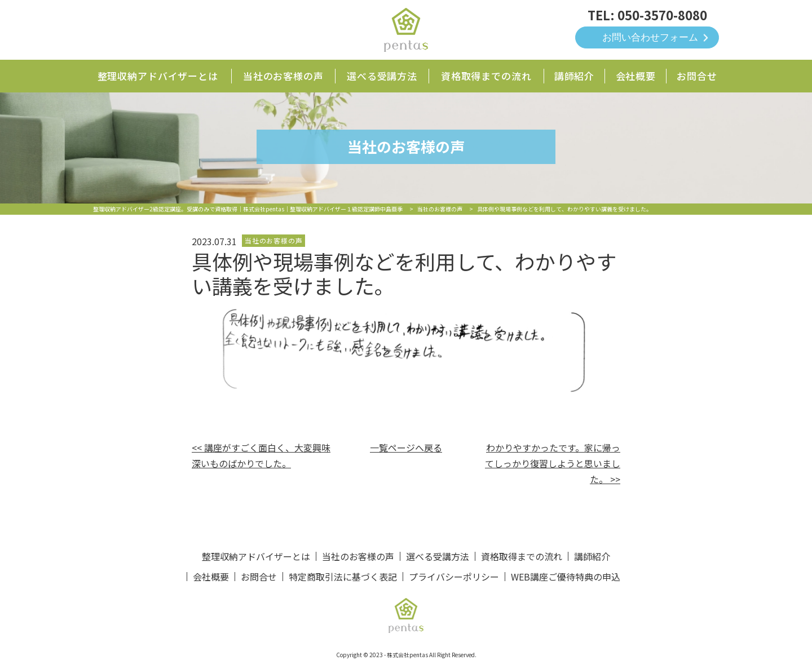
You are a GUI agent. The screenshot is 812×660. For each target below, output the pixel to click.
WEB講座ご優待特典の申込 (566, 577)
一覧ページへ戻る (406, 448)
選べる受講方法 (382, 76)
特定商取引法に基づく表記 (343, 577)
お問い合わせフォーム (650, 37)
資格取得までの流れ (486, 76)
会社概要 (636, 76)
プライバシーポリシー (454, 577)
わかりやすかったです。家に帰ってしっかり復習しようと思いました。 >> (553, 463)
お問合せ (697, 76)
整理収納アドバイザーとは (158, 76)
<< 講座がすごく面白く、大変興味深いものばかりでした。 (261, 455)
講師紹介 (574, 76)
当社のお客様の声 (283, 76)
